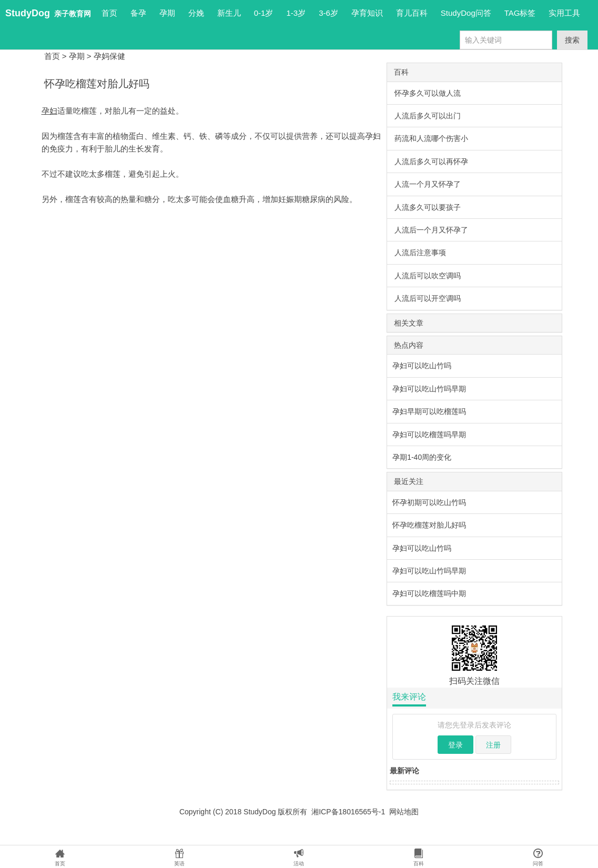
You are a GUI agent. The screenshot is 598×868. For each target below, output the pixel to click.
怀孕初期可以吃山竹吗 (429, 502)
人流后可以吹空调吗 (428, 276)
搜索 (572, 40)
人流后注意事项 (420, 253)
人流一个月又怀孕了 (428, 184)
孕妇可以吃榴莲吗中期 (429, 593)
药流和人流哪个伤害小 (431, 138)
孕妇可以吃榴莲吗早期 (429, 435)
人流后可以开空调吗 (428, 298)
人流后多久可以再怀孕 (431, 162)
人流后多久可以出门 (428, 116)
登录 (455, 745)
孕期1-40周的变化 (422, 457)
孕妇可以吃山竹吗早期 (429, 389)
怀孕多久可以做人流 (428, 93)
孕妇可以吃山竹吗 (422, 366)
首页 (109, 13)
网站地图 (404, 812)
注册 (493, 745)
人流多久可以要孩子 (428, 207)
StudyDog (28, 13)
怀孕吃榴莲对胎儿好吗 (429, 525)
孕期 (77, 56)
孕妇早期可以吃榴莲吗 (429, 411)
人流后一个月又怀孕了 (431, 230)
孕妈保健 (109, 56)
